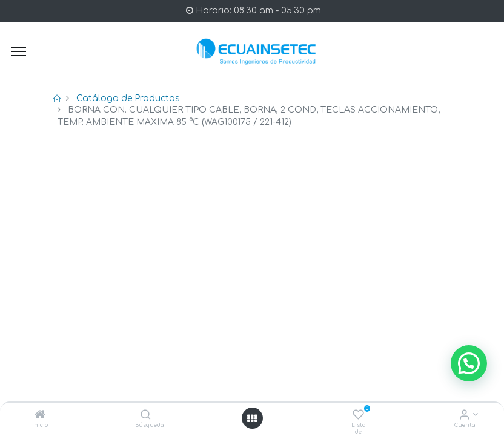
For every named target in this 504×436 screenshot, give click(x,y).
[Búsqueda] (146, 416)
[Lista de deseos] (358, 416)
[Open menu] (252, 418)
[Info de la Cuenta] (464, 416)
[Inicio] (40, 416)
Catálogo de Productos (128, 98)
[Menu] (18, 51)
